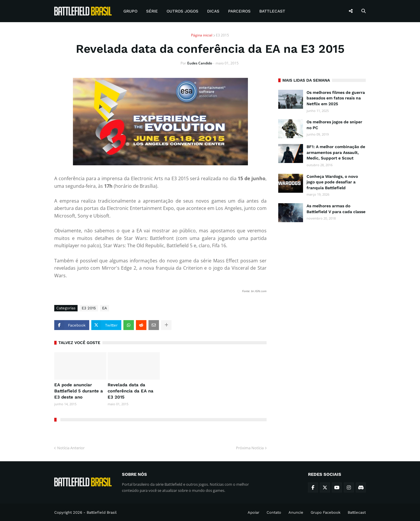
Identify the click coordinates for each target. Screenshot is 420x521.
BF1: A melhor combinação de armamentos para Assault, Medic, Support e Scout (336, 152)
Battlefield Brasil (102, 512)
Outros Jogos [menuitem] (182, 11)
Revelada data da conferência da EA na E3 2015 (131, 391)
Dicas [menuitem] (213, 11)
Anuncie (296, 512)
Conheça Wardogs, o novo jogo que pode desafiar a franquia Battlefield (332, 182)
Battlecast (357, 512)
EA (105, 308)
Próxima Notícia (250, 448)
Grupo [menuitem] (130, 11)
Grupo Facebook (325, 512)
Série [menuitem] (152, 11)
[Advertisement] (322, 317)
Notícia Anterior (71, 448)
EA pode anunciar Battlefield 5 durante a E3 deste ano (79, 391)
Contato (274, 512)
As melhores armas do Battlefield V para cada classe (336, 209)
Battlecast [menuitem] (272, 11)
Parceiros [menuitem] (239, 11)
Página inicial (202, 35)
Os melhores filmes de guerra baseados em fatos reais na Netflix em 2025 (336, 98)
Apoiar (253, 512)
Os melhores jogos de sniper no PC (334, 125)
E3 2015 (222, 35)
